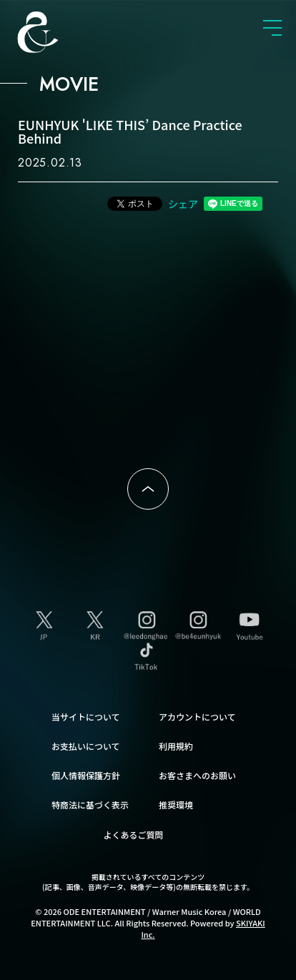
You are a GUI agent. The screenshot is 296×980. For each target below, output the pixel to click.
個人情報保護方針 (86, 775)
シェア (183, 204)
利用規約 (176, 746)
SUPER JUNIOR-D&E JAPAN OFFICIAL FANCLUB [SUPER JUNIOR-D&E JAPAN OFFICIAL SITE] (61, 32)
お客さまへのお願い (197, 775)
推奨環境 (176, 805)
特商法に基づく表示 (90, 805)
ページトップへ (148, 489)
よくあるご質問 (134, 835)
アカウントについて (197, 717)
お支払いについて (86, 746)
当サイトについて (86, 717)
